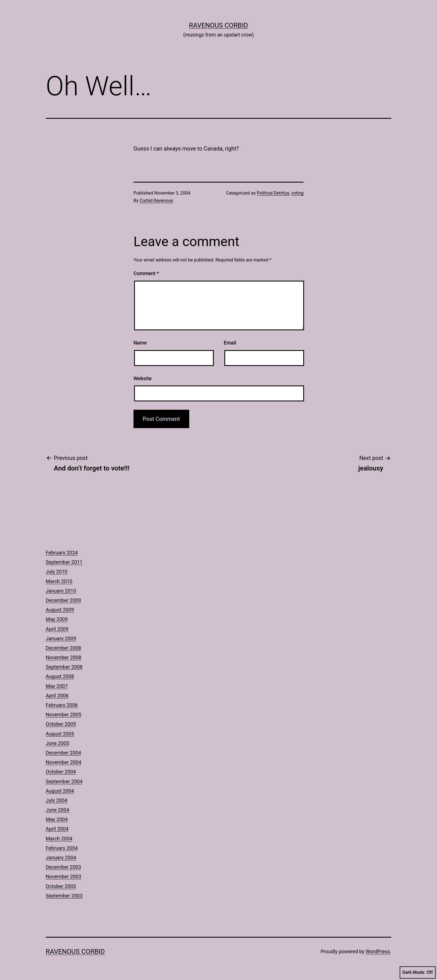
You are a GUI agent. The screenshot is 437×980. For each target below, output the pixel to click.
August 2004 (60, 791)
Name (140, 343)
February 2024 (62, 553)
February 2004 (62, 848)
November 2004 (64, 762)
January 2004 (61, 857)
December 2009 (63, 600)
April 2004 (57, 829)
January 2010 (61, 591)
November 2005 (64, 715)
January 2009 (61, 638)
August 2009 (60, 610)
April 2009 (57, 629)
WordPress (378, 951)
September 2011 (64, 562)
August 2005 (60, 734)
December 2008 (63, 648)
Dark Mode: (418, 972)
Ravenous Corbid (219, 25)
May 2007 (57, 686)
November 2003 (64, 876)
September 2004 (64, 781)
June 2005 (57, 743)
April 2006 (57, 696)
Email (230, 343)
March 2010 (59, 581)
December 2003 (63, 867)
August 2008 (60, 676)
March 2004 (59, 839)
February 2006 (62, 705)
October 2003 (61, 886)
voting (297, 193)
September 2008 (64, 667)
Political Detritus (273, 193)
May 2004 (57, 819)
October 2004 (61, 772)
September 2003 (64, 896)
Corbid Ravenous (156, 201)
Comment (146, 273)
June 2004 (57, 810)
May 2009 (57, 619)
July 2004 (57, 800)
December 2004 (63, 753)
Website (143, 378)
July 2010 (57, 572)
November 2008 (64, 657)
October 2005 (61, 724)
